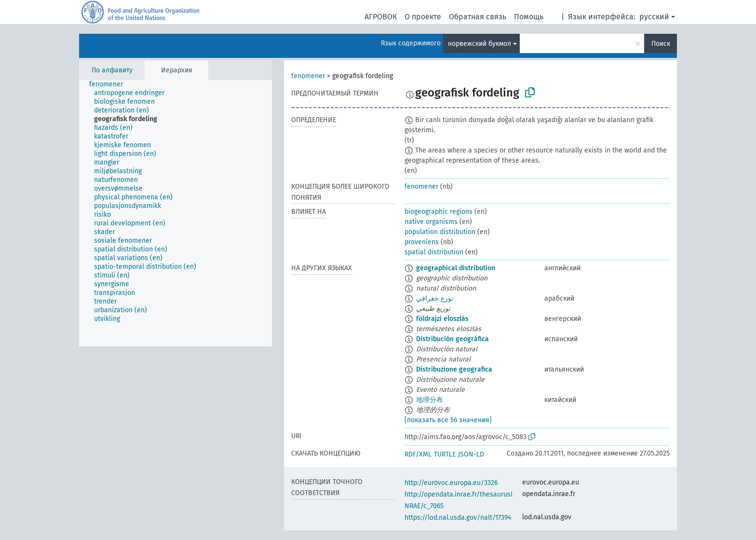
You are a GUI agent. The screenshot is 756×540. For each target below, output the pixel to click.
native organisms (431, 222)
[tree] (175, 213)
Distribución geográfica (452, 339)
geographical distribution (456, 268)
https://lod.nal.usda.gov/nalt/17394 (458, 518)
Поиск (661, 44)
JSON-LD (471, 454)
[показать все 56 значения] (448, 420)
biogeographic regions (439, 212)
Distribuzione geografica (454, 369)
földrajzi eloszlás (442, 319)
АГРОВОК (381, 17)
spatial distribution (434, 252)
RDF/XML (418, 454)
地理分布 (430, 400)
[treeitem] (110, 84)
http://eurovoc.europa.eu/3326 (451, 483)
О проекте (423, 17)
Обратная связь (478, 17)
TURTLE (445, 454)
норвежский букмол (479, 44)
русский (654, 17)
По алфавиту (112, 70)
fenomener (308, 76)
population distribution (440, 232)
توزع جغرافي (435, 298)
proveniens (422, 242)
